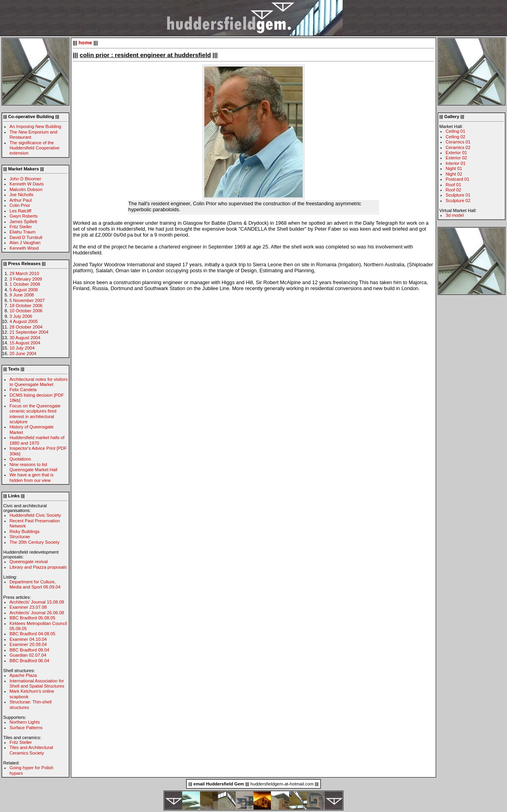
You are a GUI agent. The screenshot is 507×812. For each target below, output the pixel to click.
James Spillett (23, 222)
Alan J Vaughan (25, 243)
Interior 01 (456, 163)
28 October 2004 (26, 327)
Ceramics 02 (458, 147)
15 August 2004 (25, 343)
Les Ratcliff (20, 211)
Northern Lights (25, 722)
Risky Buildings (25, 531)
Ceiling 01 (456, 131)
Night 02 (454, 174)
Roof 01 (453, 185)
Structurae (20, 537)
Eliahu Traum (23, 232)
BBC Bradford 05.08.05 (32, 618)
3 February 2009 (26, 279)
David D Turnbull (26, 237)
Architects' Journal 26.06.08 (37, 613)
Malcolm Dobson (26, 189)
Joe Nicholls (21, 195)
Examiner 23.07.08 (28, 607)
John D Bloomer (25, 179)
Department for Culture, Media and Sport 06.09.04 (35, 584)
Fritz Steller (21, 227)
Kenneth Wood (24, 248)
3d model (455, 215)
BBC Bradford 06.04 (29, 661)
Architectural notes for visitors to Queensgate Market (39, 382)
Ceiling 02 (456, 137)
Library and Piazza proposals (38, 567)
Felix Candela (23, 390)
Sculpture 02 (458, 201)
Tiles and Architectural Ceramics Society (31, 750)
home (85, 43)
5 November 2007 (27, 300)
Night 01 (454, 168)
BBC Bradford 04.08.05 (32, 634)
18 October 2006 (26, 306)
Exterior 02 (456, 158)
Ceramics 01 (458, 142)
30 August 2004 (25, 338)
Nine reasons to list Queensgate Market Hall (33, 467)
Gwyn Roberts (24, 216)
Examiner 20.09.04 (28, 644)
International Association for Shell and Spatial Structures (37, 683)
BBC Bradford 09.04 (29, 650)
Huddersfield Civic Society (35, 515)
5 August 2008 (24, 290)
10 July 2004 (22, 348)
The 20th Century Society (34, 542)
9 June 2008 (22, 295)
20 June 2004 (23, 353)
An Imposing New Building (35, 126)
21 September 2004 (29, 332)
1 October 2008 (25, 284)
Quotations (20, 459)
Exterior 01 (456, 153)
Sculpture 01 (458, 195)
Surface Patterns (26, 728)
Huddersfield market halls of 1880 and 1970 (37, 440)
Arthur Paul (21, 200)
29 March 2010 (24, 273)
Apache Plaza (23, 675)
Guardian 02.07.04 (28, 655)
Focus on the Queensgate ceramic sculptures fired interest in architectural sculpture (35, 414)
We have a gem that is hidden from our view (31, 477)
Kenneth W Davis (27, 184)
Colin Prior (20, 205)
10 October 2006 (26, 311)
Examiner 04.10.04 (28, 639)
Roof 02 (453, 190)
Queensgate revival (29, 562)
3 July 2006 (21, 316)
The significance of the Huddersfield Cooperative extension (34, 148)
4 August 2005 (24, 321)
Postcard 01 (457, 179)
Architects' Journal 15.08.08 (37, 602)
